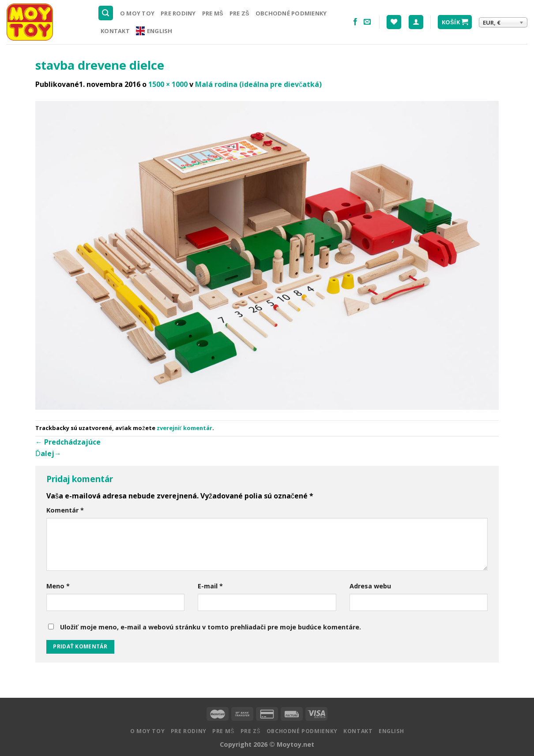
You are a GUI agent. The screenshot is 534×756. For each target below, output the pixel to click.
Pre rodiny (178, 13)
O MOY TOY (137, 13)
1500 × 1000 (168, 84)
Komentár (65, 510)
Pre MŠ (213, 13)
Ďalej (48, 453)
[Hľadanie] (106, 13)
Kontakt (115, 31)
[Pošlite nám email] (367, 22)
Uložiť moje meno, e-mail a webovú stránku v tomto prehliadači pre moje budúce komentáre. (211, 627)
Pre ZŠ (239, 13)
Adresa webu (370, 586)
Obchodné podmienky (291, 13)
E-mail (210, 586)
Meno (58, 586)
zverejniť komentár (184, 428)
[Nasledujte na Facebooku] (355, 22)
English (154, 31)
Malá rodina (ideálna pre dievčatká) (258, 84)
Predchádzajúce (68, 442)
